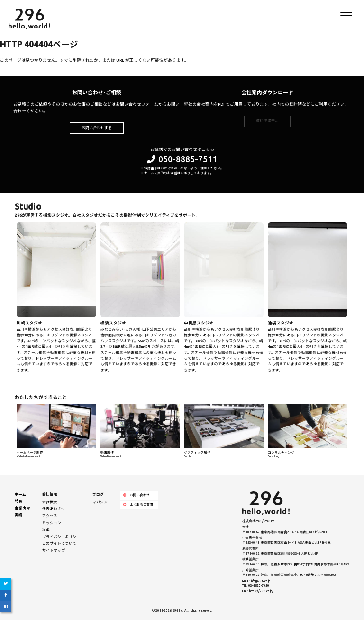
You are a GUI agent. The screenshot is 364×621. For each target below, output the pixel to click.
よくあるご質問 (138, 507)
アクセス (50, 518)
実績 (18, 517)
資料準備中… (267, 122)
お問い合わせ (136, 497)
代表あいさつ (54, 510)
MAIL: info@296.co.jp (256, 582)
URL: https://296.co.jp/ (258, 592)
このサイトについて (59, 545)
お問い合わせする (97, 129)
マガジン (100, 503)
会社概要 (50, 503)
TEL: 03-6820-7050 (256, 588)
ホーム (20, 496)
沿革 (46, 531)
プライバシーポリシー (61, 538)
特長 (18, 503)
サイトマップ (54, 552)
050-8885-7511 (182, 161)
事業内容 (22, 510)
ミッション (52, 524)
